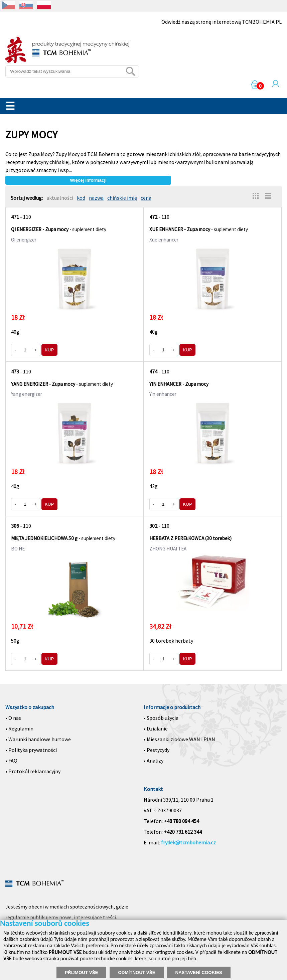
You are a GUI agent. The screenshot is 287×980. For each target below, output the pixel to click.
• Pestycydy (157, 750)
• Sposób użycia (161, 718)
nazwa (96, 198)
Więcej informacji (88, 180)
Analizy (155, 761)
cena (146, 198)
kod (81, 198)
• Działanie (156, 728)
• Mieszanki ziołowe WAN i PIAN (179, 739)
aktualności (60, 198)
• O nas (13, 718)
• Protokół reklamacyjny (33, 771)
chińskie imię (122, 198)
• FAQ (11, 761)
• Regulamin (19, 728)
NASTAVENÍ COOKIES (199, 972)
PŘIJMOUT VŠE (81, 972)
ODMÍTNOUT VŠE (136, 972)
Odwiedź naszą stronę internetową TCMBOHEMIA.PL (222, 22)
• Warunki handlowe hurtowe (38, 739)
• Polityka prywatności (31, 750)
